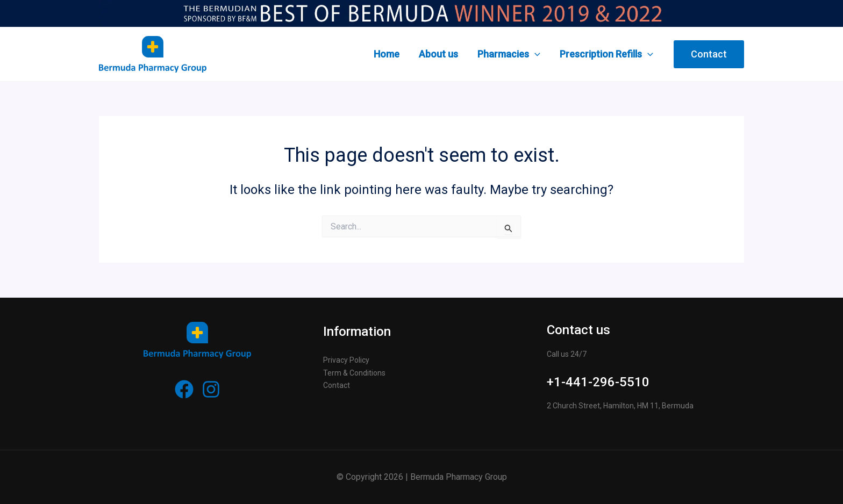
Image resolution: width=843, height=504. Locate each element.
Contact (337, 385)
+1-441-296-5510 (598, 382)
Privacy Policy (346, 360)
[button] (709, 54)
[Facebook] (184, 389)
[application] (535, 54)
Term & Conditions (354, 373)
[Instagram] (211, 389)
